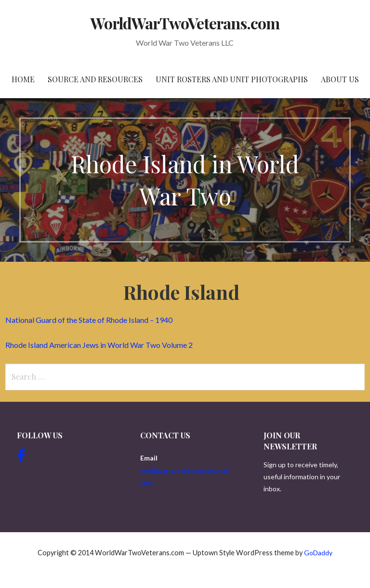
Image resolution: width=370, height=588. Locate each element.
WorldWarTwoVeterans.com (185, 23)
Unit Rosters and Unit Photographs (232, 79)
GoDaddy (318, 553)
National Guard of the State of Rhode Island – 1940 (89, 320)
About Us (340, 79)
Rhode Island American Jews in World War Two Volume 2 (99, 345)
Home (23, 79)
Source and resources (95, 79)
